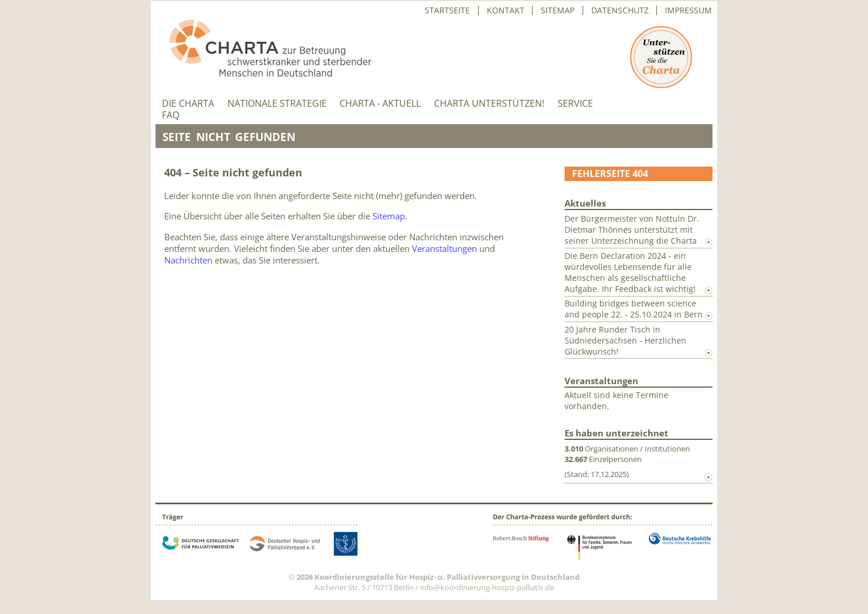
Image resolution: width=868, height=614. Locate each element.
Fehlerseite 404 (610, 174)
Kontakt (506, 10)
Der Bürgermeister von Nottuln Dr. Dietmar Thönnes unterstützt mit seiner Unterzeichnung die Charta (632, 230)
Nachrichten (188, 260)
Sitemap (558, 10)
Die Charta (188, 104)
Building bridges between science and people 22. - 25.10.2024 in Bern (634, 309)
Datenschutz (620, 10)
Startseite (447, 10)
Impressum (688, 10)
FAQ (171, 115)
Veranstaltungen (444, 248)
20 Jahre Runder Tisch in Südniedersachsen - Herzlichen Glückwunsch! (625, 340)
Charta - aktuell (380, 104)
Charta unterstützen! (489, 104)
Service (575, 104)
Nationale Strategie (277, 104)
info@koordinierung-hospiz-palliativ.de (487, 587)
